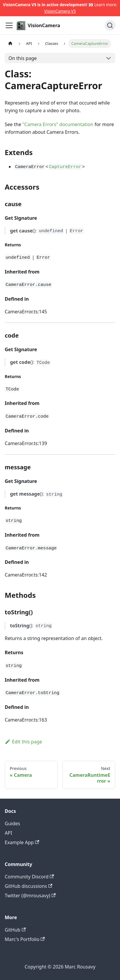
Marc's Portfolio (25, 939)
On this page (23, 58)
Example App (22, 842)
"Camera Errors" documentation (58, 124)
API (8, 833)
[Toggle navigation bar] (9, 25)
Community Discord (29, 877)
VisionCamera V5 (60, 11)
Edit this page (23, 742)
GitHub (15, 930)
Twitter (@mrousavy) (30, 896)
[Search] (110, 25)
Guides (12, 823)
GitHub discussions (28, 886)
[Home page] (10, 44)
